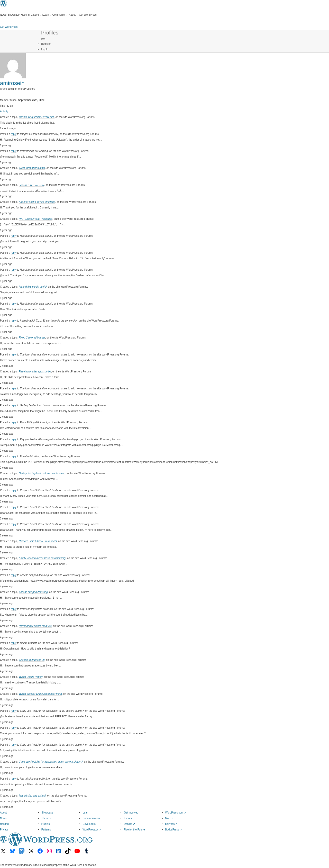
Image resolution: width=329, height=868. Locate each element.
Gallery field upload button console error (42, 473)
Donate (129, 824)
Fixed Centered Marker (32, 338)
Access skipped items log (33, 592)
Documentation (91, 818)
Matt (169, 818)
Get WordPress (9, 27)
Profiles (50, 33)
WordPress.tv (92, 830)
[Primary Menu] (43, 39)
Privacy (4, 830)
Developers (89, 824)
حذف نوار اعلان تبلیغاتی (31, 185)
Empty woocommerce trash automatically (42, 558)
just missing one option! (32, 796)
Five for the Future (134, 830)
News (3, 818)
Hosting (4, 824)
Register (46, 44)
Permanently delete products (35, 626)
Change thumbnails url (32, 660)
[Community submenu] (60, 15)
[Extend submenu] (36, 15)
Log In (45, 49)
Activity (4, 111)
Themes (46, 818)
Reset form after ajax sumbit (35, 372)
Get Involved (131, 813)
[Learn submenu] (47, 15)
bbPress (171, 824)
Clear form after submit (32, 168)
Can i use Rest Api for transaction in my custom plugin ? (51, 762)
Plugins (46, 824)
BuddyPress (174, 830)
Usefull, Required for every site (36, 117)
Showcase (47, 813)
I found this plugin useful (33, 287)
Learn (86, 813)
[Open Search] (3, 21)
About (3, 813)
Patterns (46, 830)
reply (14, 134)
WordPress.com (176, 813)
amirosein (12, 83)
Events (128, 818)
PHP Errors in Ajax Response (35, 219)
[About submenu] (73, 15)
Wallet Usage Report (31, 677)
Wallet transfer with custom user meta (40, 694)
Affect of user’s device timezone (37, 202)
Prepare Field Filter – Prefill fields (38, 541)
